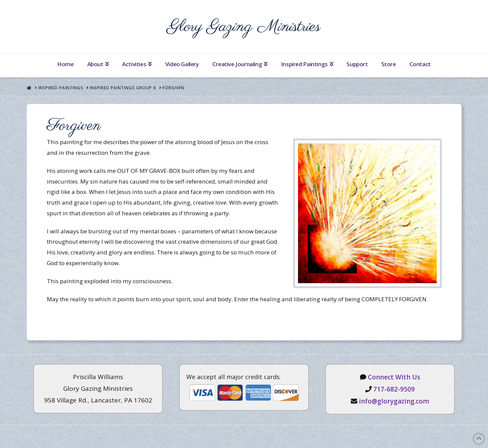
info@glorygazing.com (394, 401)
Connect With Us (394, 377)
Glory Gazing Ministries (244, 27)
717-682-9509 (394, 389)
